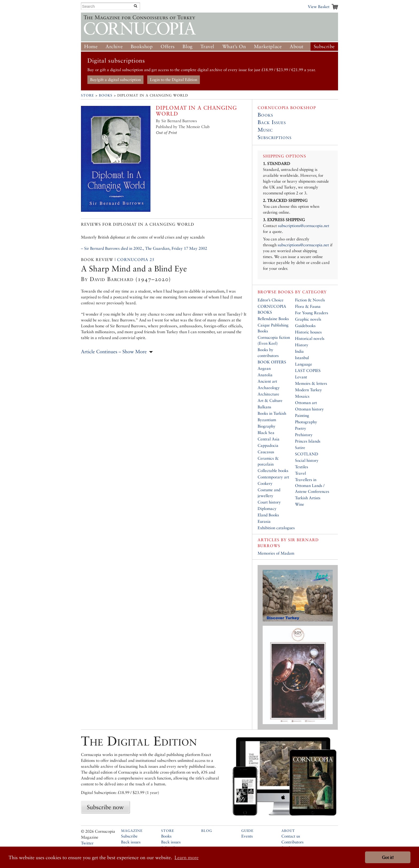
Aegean (264, 368)
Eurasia (264, 521)
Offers (168, 46)
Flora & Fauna (308, 306)
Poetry (301, 428)
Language (304, 364)
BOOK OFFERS (272, 362)
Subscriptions (275, 137)
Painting (302, 415)
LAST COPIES (308, 370)
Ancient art (267, 381)
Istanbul (302, 358)
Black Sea (266, 433)
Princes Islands (308, 441)
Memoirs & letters (311, 383)
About (297, 46)
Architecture (268, 394)
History (302, 345)
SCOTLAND (307, 454)
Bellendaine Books (273, 319)
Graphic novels (308, 319)
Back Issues (272, 122)
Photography (306, 422)
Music (265, 130)
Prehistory (304, 435)
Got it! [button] (388, 857)
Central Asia (269, 439)
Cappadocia (268, 445)
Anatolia (265, 375)
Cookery (265, 483)
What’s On (234, 46)
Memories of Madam (276, 553)
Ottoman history (309, 409)
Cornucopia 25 (136, 260)
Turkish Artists (308, 498)
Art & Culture (270, 400)
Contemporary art (273, 477)
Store (88, 95)
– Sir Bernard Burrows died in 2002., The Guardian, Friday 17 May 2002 (144, 248)
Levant (301, 377)
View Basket (319, 7)
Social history (307, 460)
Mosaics (302, 396)
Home (91, 46)
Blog (187, 46)
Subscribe (324, 46)
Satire (300, 448)
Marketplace (268, 46)
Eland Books (268, 515)
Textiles (302, 467)
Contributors (292, 842)
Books (106, 95)
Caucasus (266, 452)
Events (247, 836)
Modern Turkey (309, 390)
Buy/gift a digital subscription (115, 80)
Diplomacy (267, 508)
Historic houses (308, 332)
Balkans (264, 407)
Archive (114, 46)
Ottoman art (306, 403)
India (299, 351)
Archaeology (269, 388)
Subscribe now (105, 807)
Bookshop (142, 46)
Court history (269, 502)
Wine (300, 504)
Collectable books (273, 471)
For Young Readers (312, 313)
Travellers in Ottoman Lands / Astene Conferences (312, 485)
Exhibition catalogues (276, 528)
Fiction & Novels (310, 300)
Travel (207, 46)
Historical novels (310, 338)
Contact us (291, 836)
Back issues (131, 842)
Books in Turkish (272, 413)
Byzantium (267, 420)
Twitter (87, 843)
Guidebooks (305, 326)
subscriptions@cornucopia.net (304, 226)
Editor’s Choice (271, 300)
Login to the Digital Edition (174, 80)
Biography (267, 426)
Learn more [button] (187, 857)
